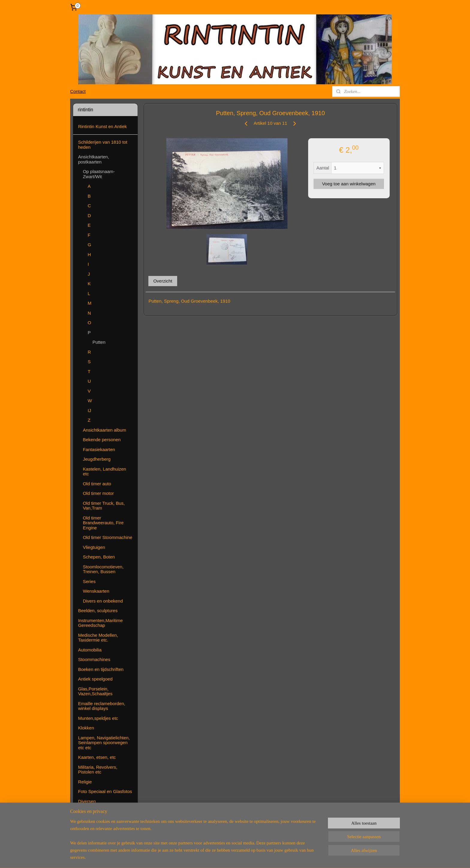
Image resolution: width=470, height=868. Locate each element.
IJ (89, 410)
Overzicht (163, 281)
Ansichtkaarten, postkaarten (93, 159)
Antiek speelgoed (95, 679)
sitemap (212, 857)
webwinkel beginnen (242, 857)
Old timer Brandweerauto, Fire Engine (103, 523)
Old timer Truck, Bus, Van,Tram (104, 506)
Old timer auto (97, 484)
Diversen (87, 801)
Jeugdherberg (97, 459)
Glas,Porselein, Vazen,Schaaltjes (95, 691)
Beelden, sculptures (98, 611)
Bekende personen (102, 440)
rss (223, 857)
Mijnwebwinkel (289, 857)
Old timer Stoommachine (107, 537)
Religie (85, 782)
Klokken (86, 728)
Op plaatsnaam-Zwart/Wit (99, 174)
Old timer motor (98, 493)
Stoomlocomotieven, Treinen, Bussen (103, 569)
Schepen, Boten (99, 557)
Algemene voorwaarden (102, 821)
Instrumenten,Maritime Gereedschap (100, 623)
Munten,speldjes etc (98, 718)
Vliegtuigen (94, 547)
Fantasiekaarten (99, 449)
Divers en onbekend (103, 601)
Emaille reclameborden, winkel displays (102, 706)
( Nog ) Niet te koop (97, 830)
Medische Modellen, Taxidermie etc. (98, 638)
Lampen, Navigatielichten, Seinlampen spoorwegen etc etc (104, 743)
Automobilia (90, 650)
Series (89, 581)
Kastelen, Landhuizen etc (104, 471)
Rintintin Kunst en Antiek (102, 126)
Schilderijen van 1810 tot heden (103, 145)
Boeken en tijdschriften (101, 669)
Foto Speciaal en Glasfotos (105, 791)
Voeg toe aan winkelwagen (349, 184)
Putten (99, 342)
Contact (78, 91)
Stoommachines (94, 659)
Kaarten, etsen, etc (97, 757)
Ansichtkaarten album (104, 430)
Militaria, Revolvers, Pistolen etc (98, 770)
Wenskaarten (96, 591)
